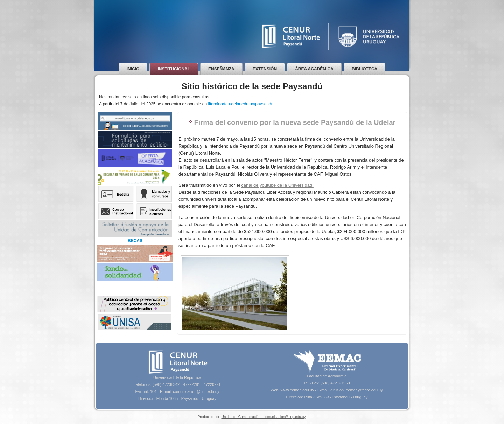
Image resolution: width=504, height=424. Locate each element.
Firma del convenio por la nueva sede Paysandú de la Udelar (295, 122)
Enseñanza (221, 69)
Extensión (265, 69)
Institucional (174, 69)
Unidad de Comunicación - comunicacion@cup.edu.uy (263, 417)
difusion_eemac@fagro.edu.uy (356, 390)
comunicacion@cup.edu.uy (196, 391)
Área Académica (314, 69)
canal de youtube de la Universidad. (277, 185)
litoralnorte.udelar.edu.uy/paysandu (241, 104)
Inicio (133, 69)
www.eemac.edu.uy (297, 390)
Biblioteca (365, 69)
